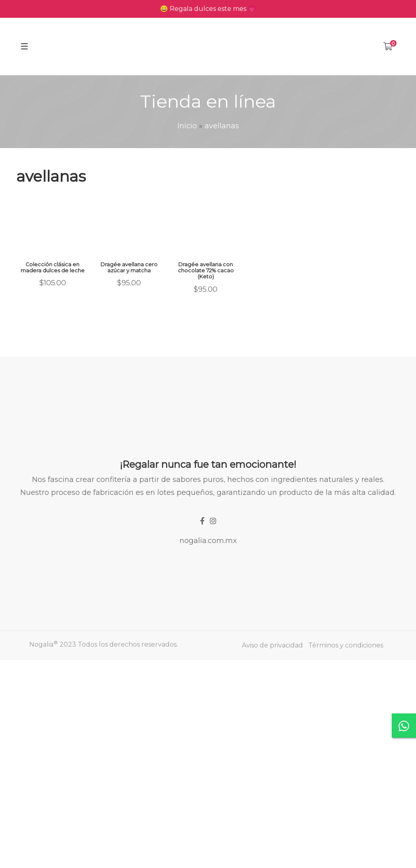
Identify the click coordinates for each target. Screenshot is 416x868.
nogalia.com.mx (208, 541)
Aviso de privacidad (272, 645)
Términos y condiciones (346, 645)
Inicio (187, 126)
